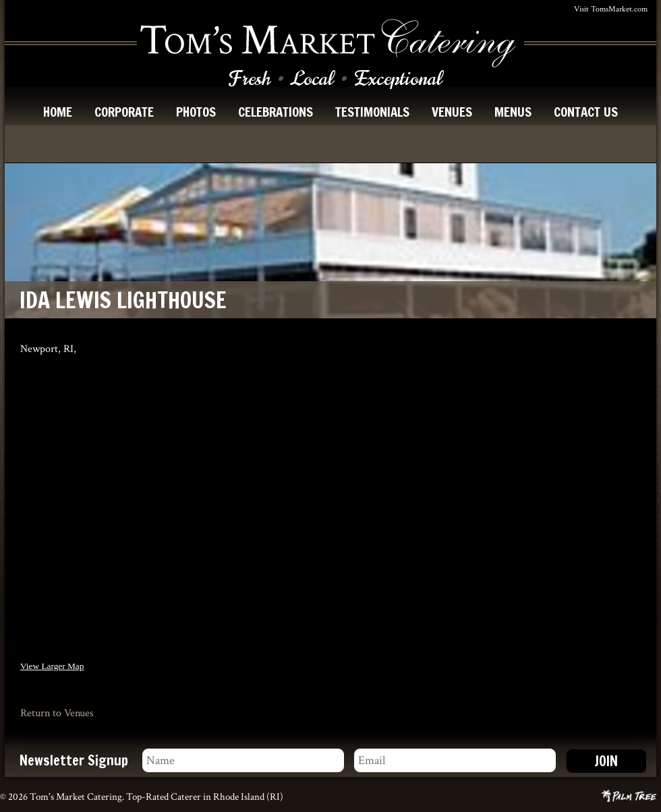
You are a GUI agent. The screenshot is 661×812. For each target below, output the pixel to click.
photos (196, 112)
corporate (124, 112)
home (58, 112)
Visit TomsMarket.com (611, 9)
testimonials (372, 112)
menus (513, 112)
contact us (586, 112)
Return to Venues (57, 713)
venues (452, 112)
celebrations (276, 112)
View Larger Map (52, 666)
